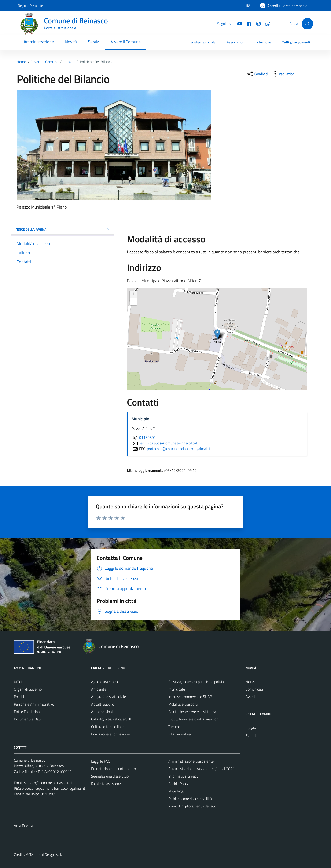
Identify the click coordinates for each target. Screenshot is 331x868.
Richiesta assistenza (107, 784)
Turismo (174, 727)
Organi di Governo (28, 689)
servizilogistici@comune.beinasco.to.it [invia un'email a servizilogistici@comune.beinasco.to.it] (164, 443)
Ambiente (99, 689)
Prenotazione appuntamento (113, 769)
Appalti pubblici (103, 704)
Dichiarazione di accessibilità (190, 799)
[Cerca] (307, 24)
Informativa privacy (183, 776)
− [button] (133, 302)
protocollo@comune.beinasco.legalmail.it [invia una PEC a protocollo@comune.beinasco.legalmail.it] (179, 449)
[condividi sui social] (257, 74)
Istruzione (264, 42)
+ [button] (133, 295)
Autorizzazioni (102, 712)
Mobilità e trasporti (183, 704)
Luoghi (251, 728)
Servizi (94, 42)
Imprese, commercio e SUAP (190, 697)
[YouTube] (238, 23)
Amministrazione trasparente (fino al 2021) (202, 769)
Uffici (18, 682)
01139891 (144, 437)
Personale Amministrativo (34, 704)
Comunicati (254, 689)
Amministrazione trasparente (191, 761)
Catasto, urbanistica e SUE (112, 719)
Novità (71, 42)
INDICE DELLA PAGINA (63, 229)
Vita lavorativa (180, 734)
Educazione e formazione (110, 734)
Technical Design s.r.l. (46, 854)
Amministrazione (39, 42)
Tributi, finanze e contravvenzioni (194, 719)
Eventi (251, 735)
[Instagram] (257, 23)
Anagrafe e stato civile (108, 697)
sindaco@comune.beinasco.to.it (49, 783)
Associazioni (236, 42)
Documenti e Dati (27, 719)
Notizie (251, 682)
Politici (19, 697)
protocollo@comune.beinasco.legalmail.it (53, 788)
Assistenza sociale (202, 42)
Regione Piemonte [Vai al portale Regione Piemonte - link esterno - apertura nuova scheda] (30, 5)
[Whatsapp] (266, 23)
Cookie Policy (178, 784)
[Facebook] (247, 23)
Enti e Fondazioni (27, 712)
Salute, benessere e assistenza (192, 712)
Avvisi (250, 697)
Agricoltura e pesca (106, 682)
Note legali (177, 791)
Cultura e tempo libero (108, 727)
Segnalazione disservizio (110, 776)
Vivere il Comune (126, 42)
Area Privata (23, 825)
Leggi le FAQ (101, 761)
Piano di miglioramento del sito (192, 806)
